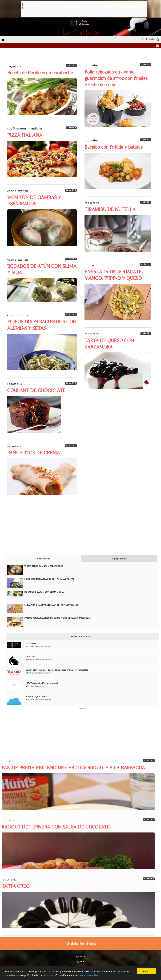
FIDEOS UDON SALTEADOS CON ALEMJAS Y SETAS (49, 579)
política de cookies (95, 975)
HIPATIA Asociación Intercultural (42, 683)
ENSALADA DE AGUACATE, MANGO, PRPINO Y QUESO (51, 605)
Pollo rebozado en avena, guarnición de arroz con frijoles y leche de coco (116, 78)
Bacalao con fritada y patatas (114, 147)
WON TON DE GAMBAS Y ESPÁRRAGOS (44, 566)
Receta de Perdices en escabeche (40, 73)
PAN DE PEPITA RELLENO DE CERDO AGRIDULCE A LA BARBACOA (57, 618)
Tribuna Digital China (36, 696)
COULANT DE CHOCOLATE (36, 390)
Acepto (146, 971)
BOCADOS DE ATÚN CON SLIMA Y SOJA (44, 592)
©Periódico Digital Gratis (80, 943)
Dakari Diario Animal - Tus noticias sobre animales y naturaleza (57, 670)
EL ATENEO (32, 657)
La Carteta (31, 643)
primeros (81, 956)
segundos (81, 962)
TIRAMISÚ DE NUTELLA (110, 209)
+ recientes (43, 558)
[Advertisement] (81, 9)
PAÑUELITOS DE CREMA (34, 453)
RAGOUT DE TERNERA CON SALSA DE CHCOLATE (56, 827)
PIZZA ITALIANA (25, 135)
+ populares (119, 558)
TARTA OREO (16, 886)
